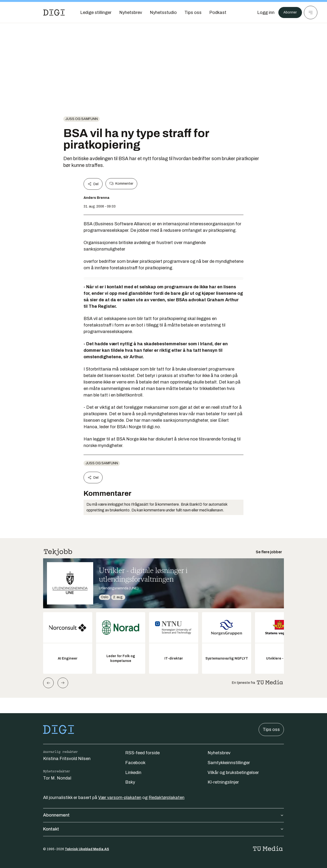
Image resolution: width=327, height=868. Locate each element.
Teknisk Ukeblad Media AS (87, 849)
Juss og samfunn (82, 119)
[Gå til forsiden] (54, 13)
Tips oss (271, 730)
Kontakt (163, 829)
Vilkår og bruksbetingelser (233, 773)
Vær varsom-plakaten (120, 798)
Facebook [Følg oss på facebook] (135, 763)
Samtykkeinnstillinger (229, 763)
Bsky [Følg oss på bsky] (130, 782)
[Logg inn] (263, 13)
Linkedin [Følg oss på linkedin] (133, 773)
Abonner (289, 13)
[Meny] (311, 13)
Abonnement (163, 815)
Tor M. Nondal (57, 778)
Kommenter (121, 184)
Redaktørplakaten (167, 798)
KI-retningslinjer (223, 782)
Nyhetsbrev (219, 753)
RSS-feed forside (142, 753)
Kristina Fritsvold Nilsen (67, 759)
